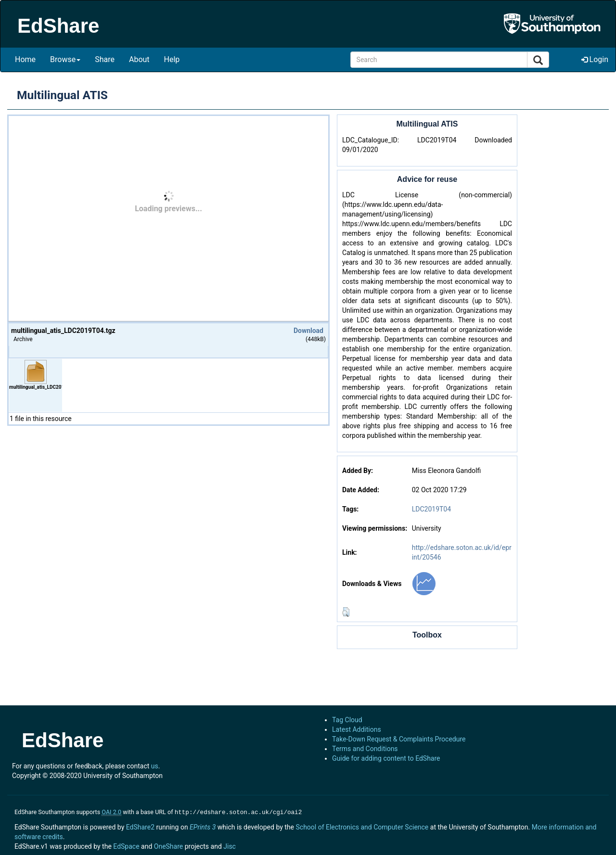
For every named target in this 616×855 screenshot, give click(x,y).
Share (105, 59)
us (155, 766)
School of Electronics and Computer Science (362, 826)
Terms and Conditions (365, 749)
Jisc (230, 845)
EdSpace (126, 845)
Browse (65, 59)
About (139, 59)
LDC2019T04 (431, 509)
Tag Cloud (347, 720)
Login (595, 59)
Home (25, 59)
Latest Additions (357, 729)
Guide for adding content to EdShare (386, 758)
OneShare (168, 845)
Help (172, 59)
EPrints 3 (203, 826)
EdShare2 (140, 826)
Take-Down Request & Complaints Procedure (399, 739)
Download (308, 331)
